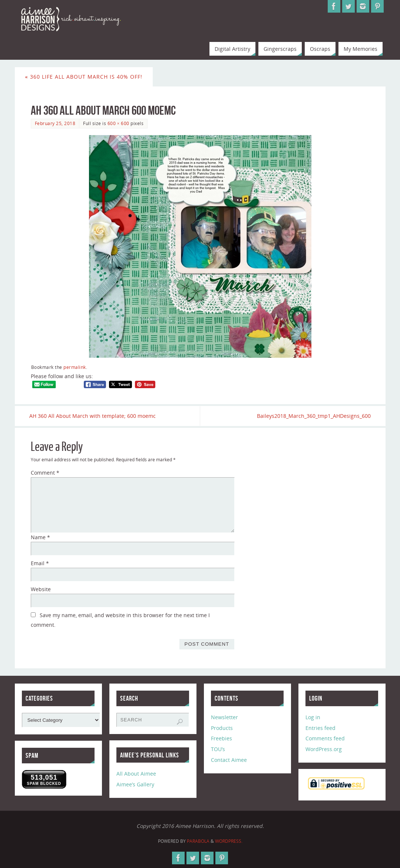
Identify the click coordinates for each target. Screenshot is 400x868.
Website (41, 589)
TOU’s (218, 749)
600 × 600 (118, 123)
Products (222, 728)
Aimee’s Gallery (135, 785)
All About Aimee (136, 774)
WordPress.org (324, 749)
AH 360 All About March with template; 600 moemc (94, 416)
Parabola (198, 841)
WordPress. (229, 841)
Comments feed (325, 739)
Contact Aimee (229, 760)
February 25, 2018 (55, 123)
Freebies (222, 739)
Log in (313, 717)
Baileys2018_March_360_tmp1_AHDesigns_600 (313, 416)
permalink (75, 367)
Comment (45, 473)
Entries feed (320, 728)
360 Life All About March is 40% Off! (84, 77)
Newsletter (224, 717)
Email (40, 563)
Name (40, 538)
